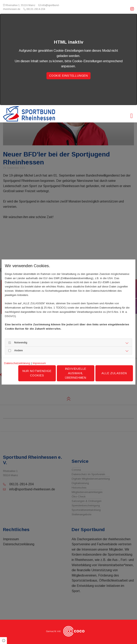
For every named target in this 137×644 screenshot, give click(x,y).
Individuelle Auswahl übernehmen (76, 373)
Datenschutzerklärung (17, 363)
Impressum (39, 363)
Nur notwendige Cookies (37, 373)
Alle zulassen (114, 373)
